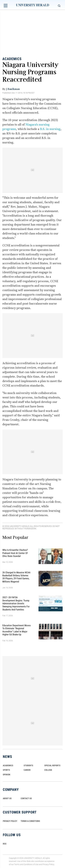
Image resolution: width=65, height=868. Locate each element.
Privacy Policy (48, 864)
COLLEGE (48, 770)
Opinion (7, 775)
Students (28, 765)
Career (27, 770)
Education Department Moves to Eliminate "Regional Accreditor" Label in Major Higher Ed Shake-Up (17, 630)
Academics (12, 59)
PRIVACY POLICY (10, 821)
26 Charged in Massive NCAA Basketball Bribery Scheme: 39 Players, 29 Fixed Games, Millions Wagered (16, 577)
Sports (6, 770)
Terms (17, 864)
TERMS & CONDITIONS (30, 821)
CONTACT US (26, 798)
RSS (5, 844)
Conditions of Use (31, 864)
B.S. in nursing (50, 129)
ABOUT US (7, 798)
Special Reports (52, 765)
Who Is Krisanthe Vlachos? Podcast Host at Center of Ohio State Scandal (15, 553)
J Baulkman (13, 89)
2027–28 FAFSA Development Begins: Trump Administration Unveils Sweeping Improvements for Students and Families (16, 603)
